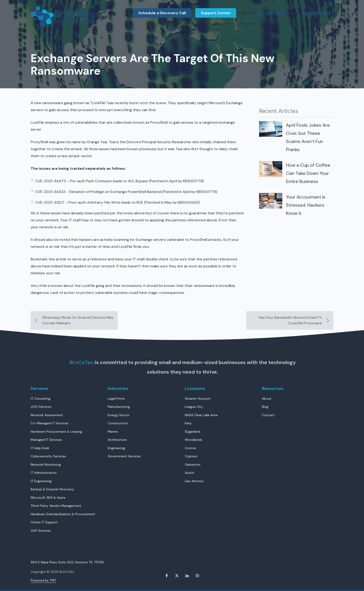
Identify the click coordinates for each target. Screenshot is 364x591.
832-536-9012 (316, 13)
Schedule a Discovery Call (162, 13)
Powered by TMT (43, 580)
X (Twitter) (177, 576)
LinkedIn (187, 576)
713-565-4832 (271, 13)
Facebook (167, 576)
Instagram (197, 576)
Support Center (216, 13)
